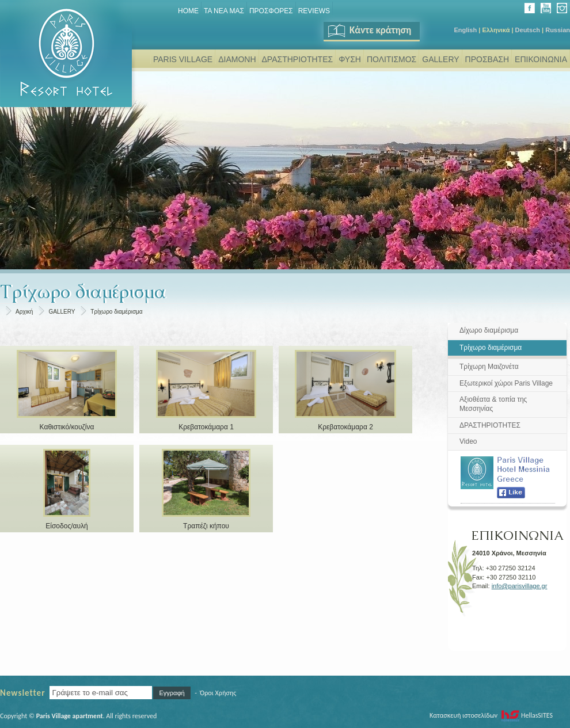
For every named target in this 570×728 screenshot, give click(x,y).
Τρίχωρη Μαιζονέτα (489, 367)
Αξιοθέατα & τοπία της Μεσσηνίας (493, 404)
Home (188, 11)
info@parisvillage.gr (520, 586)
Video (468, 441)
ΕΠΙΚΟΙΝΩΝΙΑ (541, 59)
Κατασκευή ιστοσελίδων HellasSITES (491, 715)
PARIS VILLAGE (183, 59)
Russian (558, 30)
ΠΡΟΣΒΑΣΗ (487, 59)
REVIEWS (314, 11)
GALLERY (440, 59)
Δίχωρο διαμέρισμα (489, 330)
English (465, 30)
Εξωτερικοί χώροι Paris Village (506, 383)
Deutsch (528, 30)
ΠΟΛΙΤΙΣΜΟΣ (392, 59)
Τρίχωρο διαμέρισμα (116, 312)
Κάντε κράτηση (369, 30)
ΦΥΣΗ (350, 59)
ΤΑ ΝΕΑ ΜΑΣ (224, 11)
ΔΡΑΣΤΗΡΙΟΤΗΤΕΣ (298, 59)
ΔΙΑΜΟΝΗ (237, 59)
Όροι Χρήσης (218, 693)
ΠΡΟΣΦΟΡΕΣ (271, 11)
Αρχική (24, 312)
